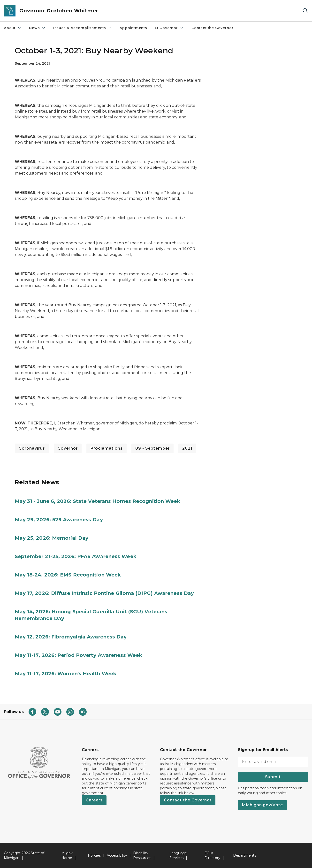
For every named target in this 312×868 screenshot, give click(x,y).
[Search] (305, 11)
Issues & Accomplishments (83, 28)
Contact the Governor (212, 28)
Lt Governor (169, 28)
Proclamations (107, 448)
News (37, 28)
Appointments (133, 28)
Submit (273, 777)
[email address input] (273, 761)
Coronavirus (32, 448)
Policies (94, 855)
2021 (187, 448)
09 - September (152, 448)
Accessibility (117, 855)
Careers (94, 800)
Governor (68, 448)
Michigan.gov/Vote (262, 805)
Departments (245, 855)
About (13, 28)
